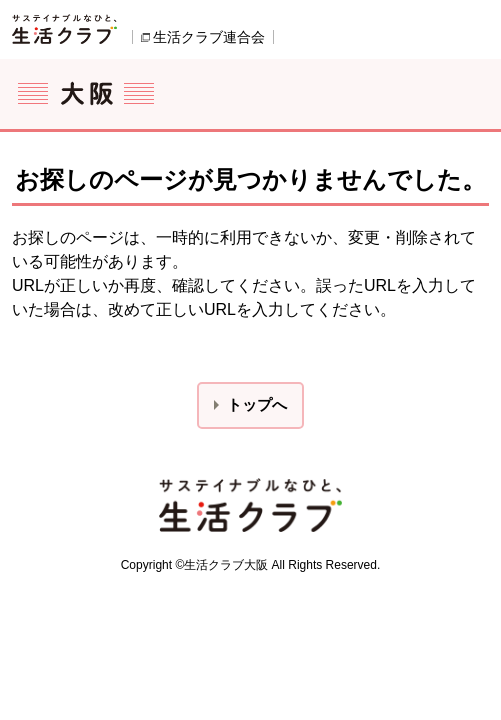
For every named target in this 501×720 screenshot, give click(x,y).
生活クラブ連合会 (209, 37)
